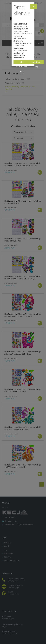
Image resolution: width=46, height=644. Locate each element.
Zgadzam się (36, 63)
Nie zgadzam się (21, 63)
